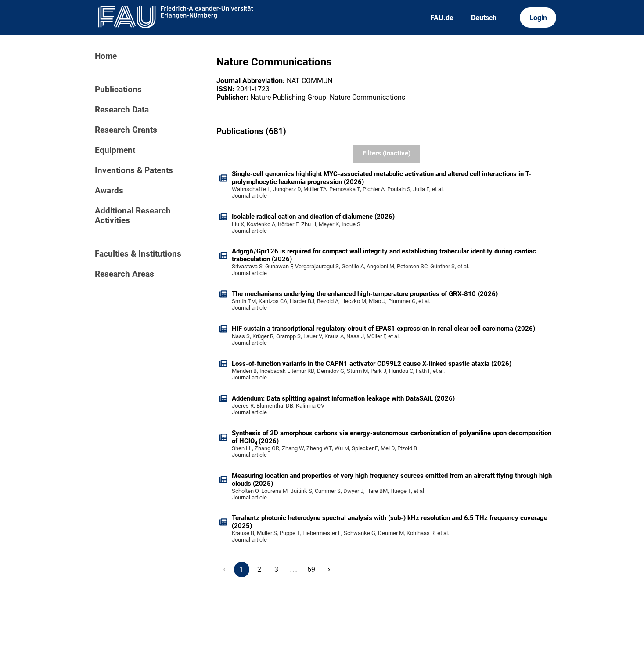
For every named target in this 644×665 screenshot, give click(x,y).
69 (311, 569)
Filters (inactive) (387, 153)
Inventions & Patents (134, 170)
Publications (118, 90)
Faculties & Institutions (138, 254)
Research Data (122, 110)
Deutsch (484, 18)
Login (538, 18)
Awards (109, 191)
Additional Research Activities (133, 216)
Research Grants (126, 130)
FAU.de (442, 18)
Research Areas (124, 274)
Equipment (115, 150)
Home (106, 56)
